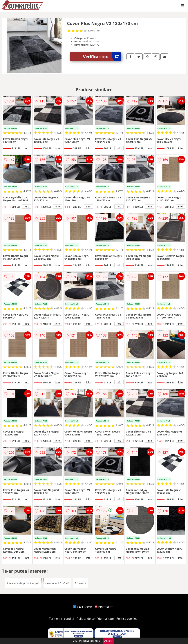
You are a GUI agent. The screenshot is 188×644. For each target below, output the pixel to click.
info (27, 148)
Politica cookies (127, 619)
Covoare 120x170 (57, 583)
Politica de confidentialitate (95, 619)
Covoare (81, 583)
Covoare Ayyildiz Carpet (23, 583)
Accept (109, 641)
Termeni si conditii (62, 619)
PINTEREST (104, 607)
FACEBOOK (83, 607)
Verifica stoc (102, 57)
